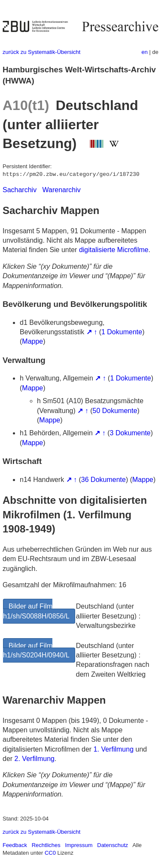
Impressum (79, 845)
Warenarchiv (62, 190)
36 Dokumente (103, 480)
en (145, 52)
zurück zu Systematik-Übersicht (41, 52)
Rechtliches (46, 845)
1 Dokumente (122, 332)
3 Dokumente (130, 433)
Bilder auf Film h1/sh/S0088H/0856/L (36, 611)
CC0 (50, 853)
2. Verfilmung (35, 759)
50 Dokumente (115, 411)
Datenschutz (112, 845)
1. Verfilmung (114, 749)
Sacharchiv (20, 190)
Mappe (32, 341)
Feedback (15, 845)
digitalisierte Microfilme (114, 250)
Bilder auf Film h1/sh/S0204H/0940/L (36, 650)
